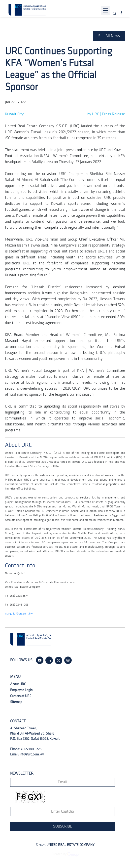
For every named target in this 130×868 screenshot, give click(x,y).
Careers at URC (21, 696)
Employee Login (21, 690)
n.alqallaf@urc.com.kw (19, 614)
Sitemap (16, 702)
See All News (109, 36)
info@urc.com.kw (32, 754)
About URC (18, 684)
